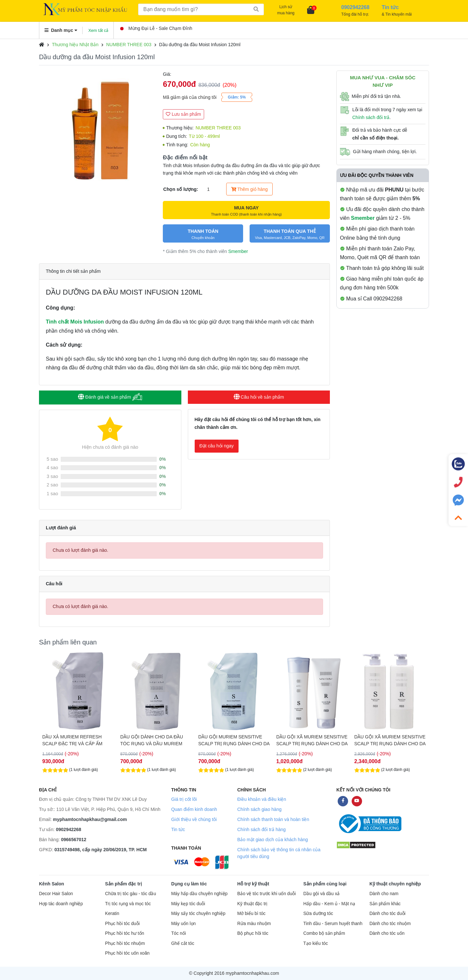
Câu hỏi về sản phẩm (259, 397)
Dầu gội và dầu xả (321, 894)
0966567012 (74, 840)
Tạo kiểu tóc (315, 943)
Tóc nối (179, 933)
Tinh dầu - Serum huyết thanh (333, 924)
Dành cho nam (384, 894)
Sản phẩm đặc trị (123, 884)
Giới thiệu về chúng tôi (194, 819)
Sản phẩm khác (385, 904)
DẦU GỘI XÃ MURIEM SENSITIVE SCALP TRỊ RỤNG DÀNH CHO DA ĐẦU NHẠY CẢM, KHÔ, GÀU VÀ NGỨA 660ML (390, 740)
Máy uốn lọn (183, 924)
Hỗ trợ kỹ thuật (253, 884)
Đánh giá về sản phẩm (110, 397)
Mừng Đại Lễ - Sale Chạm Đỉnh (156, 28)
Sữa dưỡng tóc (318, 914)
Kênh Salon (52, 884)
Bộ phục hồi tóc (253, 933)
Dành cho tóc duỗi (388, 914)
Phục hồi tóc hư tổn (124, 933)
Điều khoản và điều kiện (262, 799)
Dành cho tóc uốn (387, 933)
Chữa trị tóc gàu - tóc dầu (130, 894)
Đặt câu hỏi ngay (217, 446)
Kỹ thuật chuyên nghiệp (395, 884)
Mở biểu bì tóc (251, 914)
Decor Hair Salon (56, 894)
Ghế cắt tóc (183, 943)
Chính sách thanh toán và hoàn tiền (273, 819)
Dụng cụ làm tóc (189, 884)
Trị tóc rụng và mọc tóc (128, 904)
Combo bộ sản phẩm (324, 933)
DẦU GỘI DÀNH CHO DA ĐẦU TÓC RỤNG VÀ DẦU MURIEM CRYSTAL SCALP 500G (152, 740)
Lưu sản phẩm (183, 114)
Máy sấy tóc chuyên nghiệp (198, 914)
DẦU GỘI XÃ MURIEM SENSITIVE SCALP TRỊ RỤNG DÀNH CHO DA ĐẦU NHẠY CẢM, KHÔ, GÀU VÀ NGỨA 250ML (312, 740)
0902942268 (69, 829)
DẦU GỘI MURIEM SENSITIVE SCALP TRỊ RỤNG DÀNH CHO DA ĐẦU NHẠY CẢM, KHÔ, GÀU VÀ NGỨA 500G (234, 740)
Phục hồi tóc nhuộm (125, 943)
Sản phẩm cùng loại (325, 884)
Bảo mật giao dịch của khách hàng (273, 840)
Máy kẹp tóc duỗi (188, 904)
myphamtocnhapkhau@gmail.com (90, 819)
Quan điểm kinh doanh (194, 809)
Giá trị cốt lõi (184, 799)
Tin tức (178, 829)
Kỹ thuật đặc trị (252, 904)
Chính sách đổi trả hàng (261, 829)
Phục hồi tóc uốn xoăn (127, 953)
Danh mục (61, 30)
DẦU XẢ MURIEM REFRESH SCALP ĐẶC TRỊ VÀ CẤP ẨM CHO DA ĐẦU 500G (72, 740)
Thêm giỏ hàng (249, 189)
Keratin (112, 914)
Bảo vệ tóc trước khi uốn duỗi (266, 894)
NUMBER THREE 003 (129, 45)
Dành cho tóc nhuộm (390, 924)
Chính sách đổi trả (371, 117)
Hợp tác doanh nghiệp (61, 904)
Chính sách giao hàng (259, 809)
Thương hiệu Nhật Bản (75, 45)
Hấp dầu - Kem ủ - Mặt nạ (329, 904)
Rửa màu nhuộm (254, 924)
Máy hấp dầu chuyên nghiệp (200, 894)
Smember (238, 251)
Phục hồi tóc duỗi (122, 924)
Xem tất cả (98, 30)
